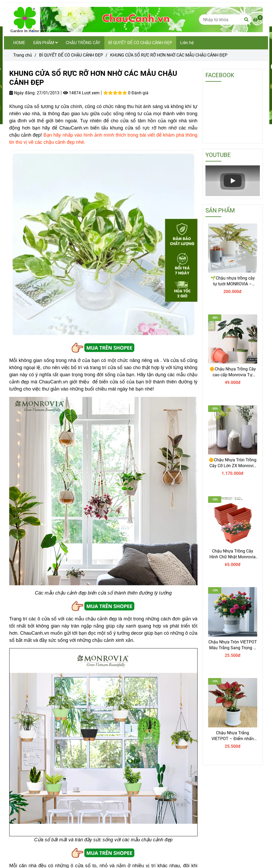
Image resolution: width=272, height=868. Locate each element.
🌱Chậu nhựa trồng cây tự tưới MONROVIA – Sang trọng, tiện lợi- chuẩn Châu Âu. (233, 281)
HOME (19, 43)
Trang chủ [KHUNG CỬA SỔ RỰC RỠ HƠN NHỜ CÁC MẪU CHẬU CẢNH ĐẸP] (23, 55)
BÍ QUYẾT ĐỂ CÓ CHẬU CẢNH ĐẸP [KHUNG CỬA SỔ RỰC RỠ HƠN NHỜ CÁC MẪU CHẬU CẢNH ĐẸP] (71, 55)
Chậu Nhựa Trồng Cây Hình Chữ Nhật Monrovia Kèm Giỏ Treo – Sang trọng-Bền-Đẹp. (233, 554)
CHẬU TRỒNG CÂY (83, 43)
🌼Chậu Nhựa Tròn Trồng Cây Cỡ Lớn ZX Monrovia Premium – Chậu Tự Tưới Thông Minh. (233, 463)
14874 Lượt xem (81, 93)
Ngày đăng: (22, 93)
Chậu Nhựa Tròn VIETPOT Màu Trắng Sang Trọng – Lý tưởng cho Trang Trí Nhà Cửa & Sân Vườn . (233, 645)
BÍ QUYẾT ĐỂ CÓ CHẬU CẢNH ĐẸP (140, 43)
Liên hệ (187, 43)
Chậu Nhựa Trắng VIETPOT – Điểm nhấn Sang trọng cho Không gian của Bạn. (233, 736)
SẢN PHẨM (45, 43)
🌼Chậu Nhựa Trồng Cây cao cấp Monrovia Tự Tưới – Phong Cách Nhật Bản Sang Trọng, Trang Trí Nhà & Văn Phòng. (233, 372)
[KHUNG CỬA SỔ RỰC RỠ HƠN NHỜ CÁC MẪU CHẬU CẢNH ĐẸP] (136, 20)
